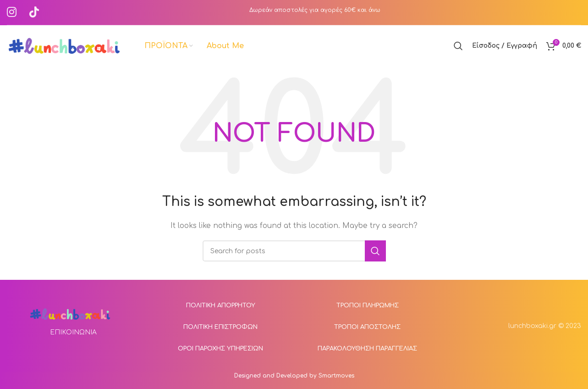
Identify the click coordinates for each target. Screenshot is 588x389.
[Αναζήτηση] (458, 46)
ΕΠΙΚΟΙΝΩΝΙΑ (73, 332)
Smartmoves (336, 376)
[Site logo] (64, 46)
